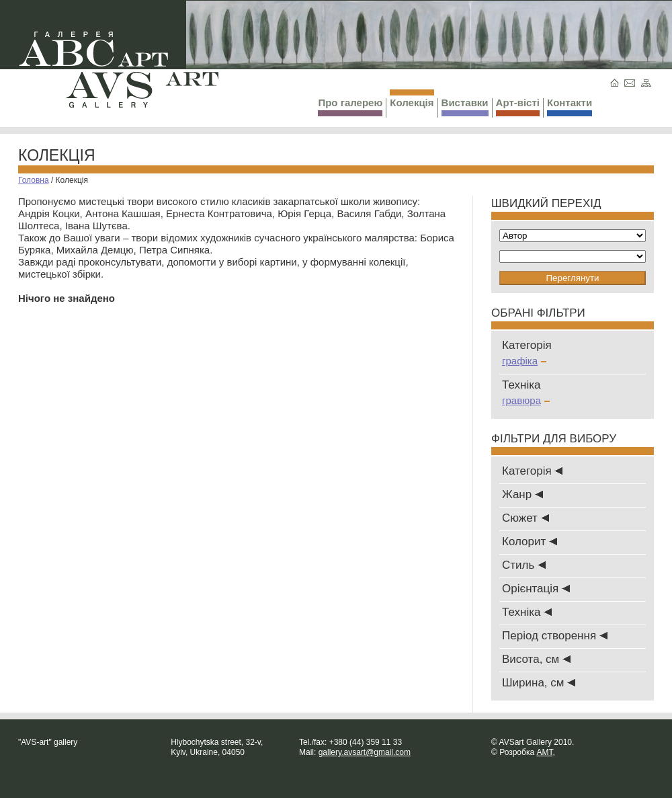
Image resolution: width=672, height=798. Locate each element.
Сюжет (526, 518)
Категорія (532, 471)
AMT (544, 752)
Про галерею (350, 107)
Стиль (524, 565)
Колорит (530, 542)
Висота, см (536, 659)
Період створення (555, 636)
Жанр (522, 494)
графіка (524, 361)
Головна (34, 180)
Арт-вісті (518, 107)
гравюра (526, 400)
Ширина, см (539, 683)
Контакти (570, 107)
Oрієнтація (536, 589)
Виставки (465, 107)
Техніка (527, 612)
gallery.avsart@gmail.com (365, 752)
